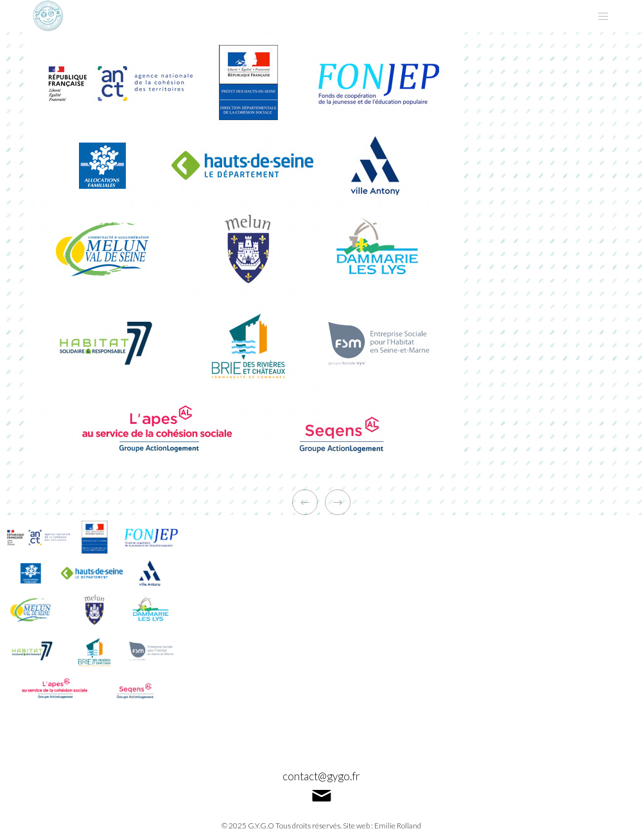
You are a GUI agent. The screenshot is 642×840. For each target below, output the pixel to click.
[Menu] (598, 16)
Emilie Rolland (398, 826)
